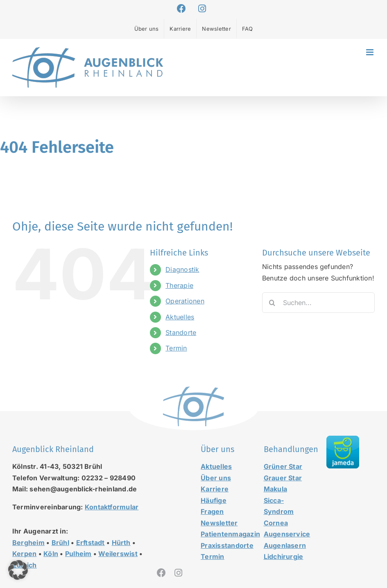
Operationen (185, 301)
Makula (275, 489)
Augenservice (287, 534)
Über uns (216, 478)
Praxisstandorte (227, 545)
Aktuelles (180, 317)
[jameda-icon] (343, 439)
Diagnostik (182, 269)
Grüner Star (283, 466)
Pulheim (78, 554)
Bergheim (28, 543)
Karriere (215, 489)
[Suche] (272, 303)
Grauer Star (283, 478)
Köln (51, 554)
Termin (176, 348)
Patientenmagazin (230, 534)
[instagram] (178, 573)
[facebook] (161, 573)
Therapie (179, 285)
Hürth (121, 543)
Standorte (181, 332)
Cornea (276, 523)
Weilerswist (118, 554)
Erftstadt (91, 543)
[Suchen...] (318, 303)
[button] (18, 570)
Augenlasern (285, 545)
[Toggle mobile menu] (370, 52)
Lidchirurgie (284, 556)
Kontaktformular (112, 507)
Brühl (60, 543)
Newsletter (219, 523)
